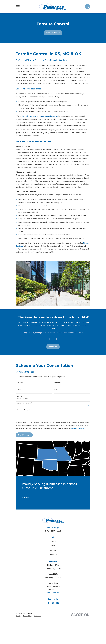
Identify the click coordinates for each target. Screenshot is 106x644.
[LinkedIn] (58, 603)
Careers (53, 550)
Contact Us (53, 555)
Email (56, 389)
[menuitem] (18, 616)
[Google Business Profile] (53, 603)
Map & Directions (53, 593)
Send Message (24, 435)
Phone (19, 389)
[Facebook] (48, 603)
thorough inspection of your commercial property (40, 116)
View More (53, 347)
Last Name (58, 383)
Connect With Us (53, 33)
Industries (53, 541)
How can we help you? (24, 410)
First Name (20, 383)
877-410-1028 (53, 531)
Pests (53, 546)
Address (19, 396)
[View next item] (55, 339)
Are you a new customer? (24, 403)
